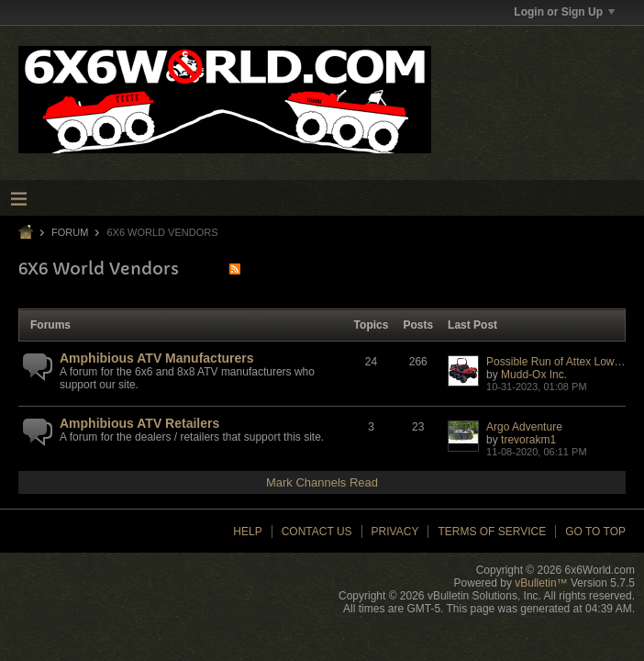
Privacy (395, 532)
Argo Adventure (524, 427)
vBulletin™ (541, 583)
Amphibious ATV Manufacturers (157, 358)
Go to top (595, 532)
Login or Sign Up (564, 12)
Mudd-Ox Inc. (534, 375)
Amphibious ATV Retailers (139, 423)
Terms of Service (492, 532)
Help (247, 532)
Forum (70, 232)
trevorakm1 (528, 440)
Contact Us (317, 532)
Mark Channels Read (322, 482)
